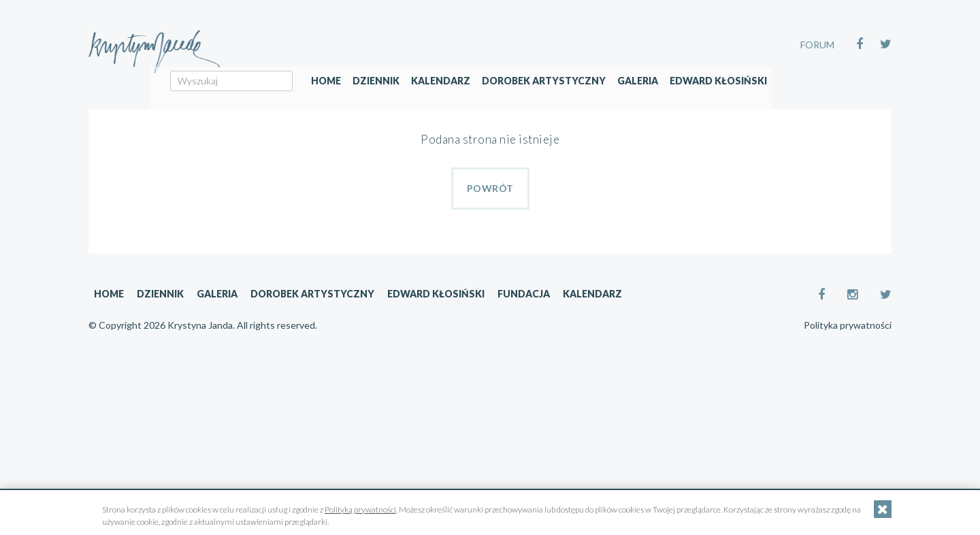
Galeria (726, 100)
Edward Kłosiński (807, 100)
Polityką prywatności (360, 509)
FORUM (817, 45)
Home (414, 100)
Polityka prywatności (848, 325)
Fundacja (524, 294)
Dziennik (464, 100)
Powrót (490, 188)
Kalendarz (529, 100)
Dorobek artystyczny (632, 100)
